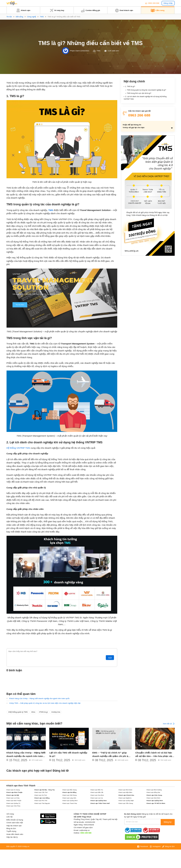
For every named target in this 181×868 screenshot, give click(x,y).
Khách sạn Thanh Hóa (70, 803)
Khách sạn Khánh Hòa (126, 795)
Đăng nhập (168, 3)
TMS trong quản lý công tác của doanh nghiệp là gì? (148, 90)
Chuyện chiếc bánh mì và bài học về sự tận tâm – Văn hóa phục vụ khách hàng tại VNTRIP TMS (154, 756)
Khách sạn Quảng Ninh (155, 800)
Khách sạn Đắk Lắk (97, 792)
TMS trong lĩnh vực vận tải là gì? (140, 94)
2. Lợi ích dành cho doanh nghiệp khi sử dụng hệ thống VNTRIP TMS (147, 99)
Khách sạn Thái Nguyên (42, 803)
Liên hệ (10, 817)
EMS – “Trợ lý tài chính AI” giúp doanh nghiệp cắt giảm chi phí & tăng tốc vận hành (109, 756)
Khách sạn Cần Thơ (41, 792)
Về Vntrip (10, 814)
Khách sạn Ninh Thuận (14, 800)
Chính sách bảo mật (15, 823)
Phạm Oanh (75, 51)
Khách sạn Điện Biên (126, 792)
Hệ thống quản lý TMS (18, 712)
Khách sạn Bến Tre (97, 790)
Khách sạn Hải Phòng (70, 795)
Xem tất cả (169, 724)
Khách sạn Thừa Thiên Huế (100, 803)
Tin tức (9, 17)
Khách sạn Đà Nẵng (70, 792)
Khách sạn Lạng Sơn (69, 798)
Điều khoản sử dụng (15, 820)
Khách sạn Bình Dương (154, 790)
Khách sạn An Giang (13, 790)
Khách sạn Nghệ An (125, 798)
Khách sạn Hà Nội (13, 795)
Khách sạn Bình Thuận (15, 792)
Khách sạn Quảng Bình (70, 800)
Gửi (111, 658)
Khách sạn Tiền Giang (126, 803)
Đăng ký (168, 822)
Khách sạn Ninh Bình (153, 798)
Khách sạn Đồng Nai (153, 792)
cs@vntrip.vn (84, 830)
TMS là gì (44, 712)
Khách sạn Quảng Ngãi (126, 800)
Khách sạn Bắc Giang (70, 790)
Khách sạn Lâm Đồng (42, 798)
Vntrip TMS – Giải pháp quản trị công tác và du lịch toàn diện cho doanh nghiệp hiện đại (45, 703)
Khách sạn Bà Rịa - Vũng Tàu (45, 790)
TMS (42, 17)
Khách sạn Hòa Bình (97, 795)
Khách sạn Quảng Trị (13, 803)
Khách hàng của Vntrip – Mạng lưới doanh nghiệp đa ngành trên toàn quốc (39, 698)
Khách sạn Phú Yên (41, 800)
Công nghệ (32, 17)
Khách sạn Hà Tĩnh (41, 795)
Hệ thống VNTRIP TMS (18, 448)
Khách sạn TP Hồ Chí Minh (156, 803)
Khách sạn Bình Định (126, 790)
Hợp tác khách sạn (14, 826)
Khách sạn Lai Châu (13, 798)
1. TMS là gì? (131, 87)
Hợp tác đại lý (12, 837)
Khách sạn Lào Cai (97, 798)
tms (34, 712)
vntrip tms (56, 712)
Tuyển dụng (11, 831)
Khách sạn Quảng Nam (99, 800)
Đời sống (20, 17)
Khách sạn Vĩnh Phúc (14, 806)
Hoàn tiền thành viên (15, 834)
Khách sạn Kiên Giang (154, 795)
